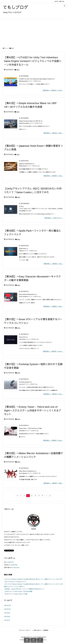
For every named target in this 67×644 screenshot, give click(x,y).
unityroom (16, 567)
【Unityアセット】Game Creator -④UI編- (16, 594)
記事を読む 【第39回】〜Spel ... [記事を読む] (53, 264)
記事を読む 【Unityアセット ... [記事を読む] (54, 218)
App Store (11, 562)
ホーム (6, 48)
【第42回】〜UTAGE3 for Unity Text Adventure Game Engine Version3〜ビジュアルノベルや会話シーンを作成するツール (33, 61)
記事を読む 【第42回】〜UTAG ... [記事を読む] (53, 90)
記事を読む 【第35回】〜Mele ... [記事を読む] (53, 483)
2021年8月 (7, 616)
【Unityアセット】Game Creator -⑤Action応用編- (18, 591)
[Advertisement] (33, 32)
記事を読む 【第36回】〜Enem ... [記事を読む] (53, 440)
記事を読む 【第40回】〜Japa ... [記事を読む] (53, 176)
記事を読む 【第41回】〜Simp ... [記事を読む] (53, 133)
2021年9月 (7, 613)
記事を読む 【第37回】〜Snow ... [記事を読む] (53, 351)
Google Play (14, 565)
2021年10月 (7, 609)
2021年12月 (7, 605)
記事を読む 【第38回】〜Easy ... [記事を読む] (53, 306)
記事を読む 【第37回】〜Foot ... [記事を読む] (53, 394)
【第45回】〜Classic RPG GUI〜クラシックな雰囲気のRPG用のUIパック (24, 589)
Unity (18, 70)
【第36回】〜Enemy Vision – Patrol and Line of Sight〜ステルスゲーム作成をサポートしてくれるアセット (33, 410)
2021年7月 (7, 620)
